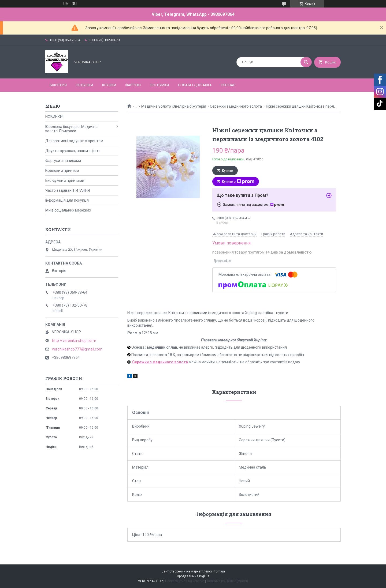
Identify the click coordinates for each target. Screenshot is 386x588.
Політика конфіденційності (227, 581)
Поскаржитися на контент (185, 581)
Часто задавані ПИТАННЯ (68, 190)
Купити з (238, 182)
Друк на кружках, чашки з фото (73, 151)
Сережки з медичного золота (236, 106)
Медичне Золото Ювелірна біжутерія (174, 106)
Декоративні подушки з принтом (74, 141)
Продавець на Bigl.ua (193, 576)
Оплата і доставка (195, 85)
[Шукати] (306, 62)
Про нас (228, 85)
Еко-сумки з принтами (65, 180)
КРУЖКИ (109, 85)
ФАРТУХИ (133, 85)
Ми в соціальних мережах (68, 210)
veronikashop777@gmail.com (77, 349)
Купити (228, 171)
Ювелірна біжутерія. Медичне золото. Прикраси (71, 129)
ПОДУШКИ (84, 85)
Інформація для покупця (67, 200)
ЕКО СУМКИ (159, 85)
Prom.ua (219, 571)
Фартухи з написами (63, 161)
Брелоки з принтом (62, 171)
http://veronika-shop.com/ (74, 341)
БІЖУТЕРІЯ (58, 85)
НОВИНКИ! (54, 117)
